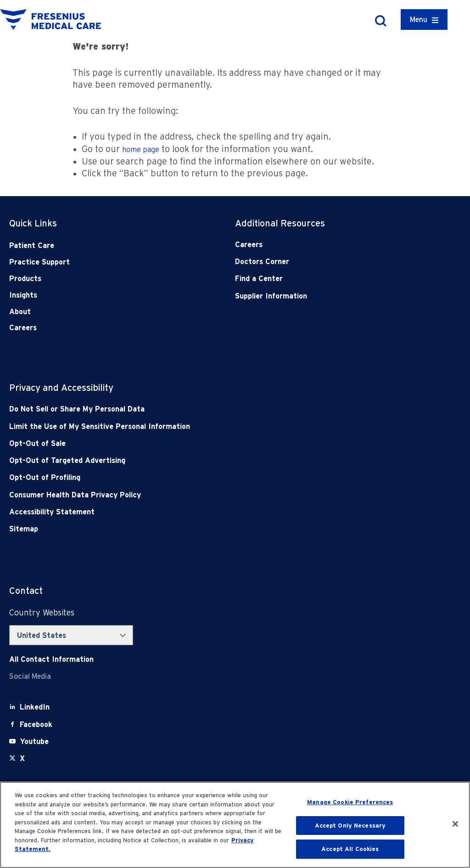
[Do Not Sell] (190, 409)
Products (25, 279)
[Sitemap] (190, 529)
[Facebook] (36, 724)
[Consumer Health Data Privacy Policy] (190, 495)
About (20, 312)
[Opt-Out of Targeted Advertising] (190, 460)
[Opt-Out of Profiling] (190, 477)
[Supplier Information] (325, 296)
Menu (419, 20)
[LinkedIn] (35, 707)
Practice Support (39, 262)
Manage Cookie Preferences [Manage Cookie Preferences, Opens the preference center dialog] (350, 802)
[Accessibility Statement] (190, 512)
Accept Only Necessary (350, 826)
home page (141, 149)
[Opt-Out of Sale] (190, 443)
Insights (23, 295)
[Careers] (325, 245)
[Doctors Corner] (325, 262)
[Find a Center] (325, 279)
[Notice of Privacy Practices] (190, 426)
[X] (22, 758)
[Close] (455, 824)
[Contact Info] (51, 659)
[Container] (424, 20)
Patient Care (32, 245)
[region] (235, 825)
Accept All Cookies (350, 849)
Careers (23, 328)
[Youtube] (34, 741)
